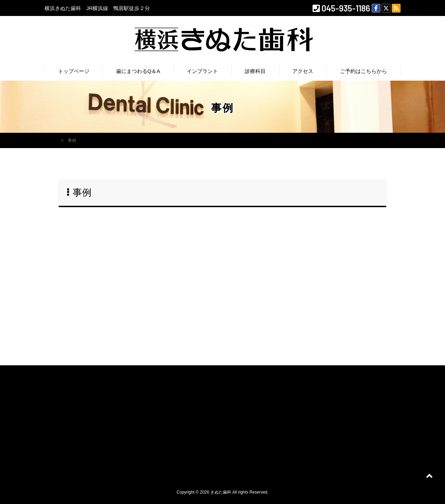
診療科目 (255, 71)
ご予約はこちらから (363, 71)
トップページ (74, 71)
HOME (51, 140)
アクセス (303, 71)
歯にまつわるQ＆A (138, 71)
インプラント (202, 71)
